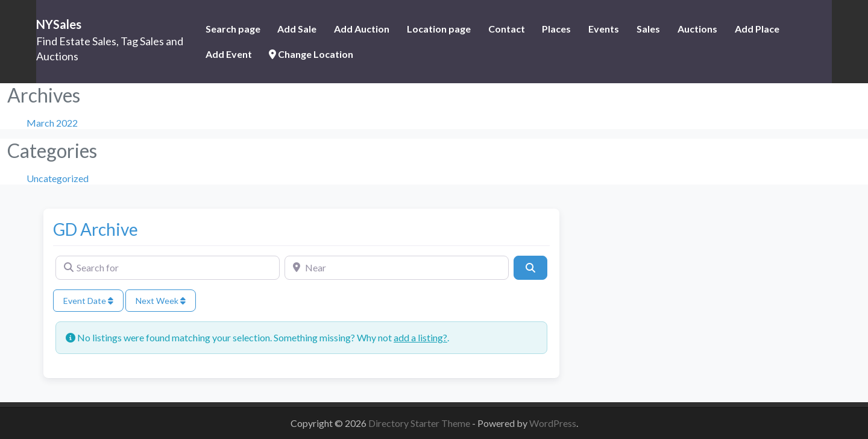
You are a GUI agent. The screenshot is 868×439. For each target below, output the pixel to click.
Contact (507, 29)
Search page (233, 29)
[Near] (397, 268)
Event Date (88, 301)
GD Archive (96, 229)
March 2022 (52, 123)
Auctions (697, 29)
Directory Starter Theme (420, 423)
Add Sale (297, 29)
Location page (439, 29)
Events (604, 29)
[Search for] (168, 268)
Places (556, 29)
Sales (648, 29)
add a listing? (420, 337)
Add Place (757, 29)
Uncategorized (58, 178)
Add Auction (362, 29)
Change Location (311, 54)
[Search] (530, 268)
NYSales (59, 24)
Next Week (161, 301)
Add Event (229, 54)
